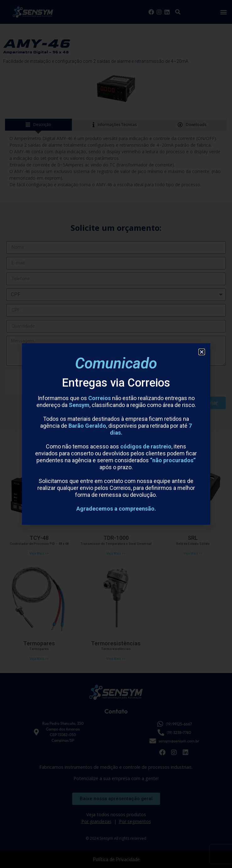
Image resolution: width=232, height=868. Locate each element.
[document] (116, 434)
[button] (202, 352)
